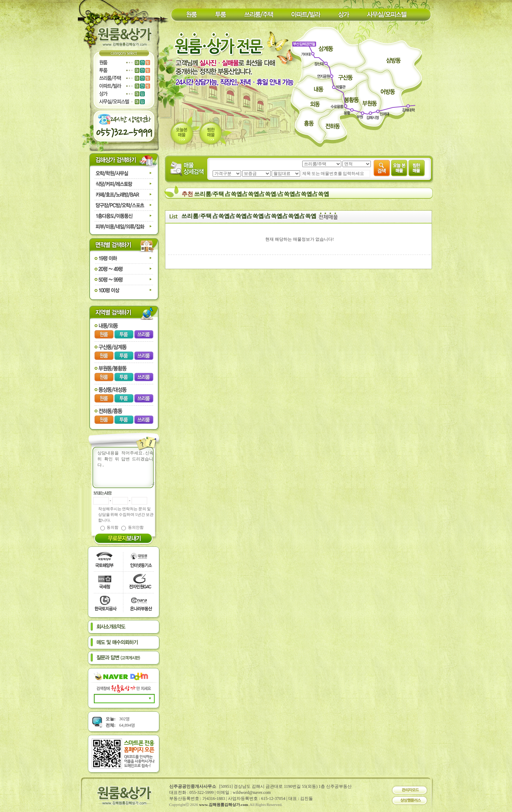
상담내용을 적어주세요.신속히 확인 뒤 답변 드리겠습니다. (128, 468)
